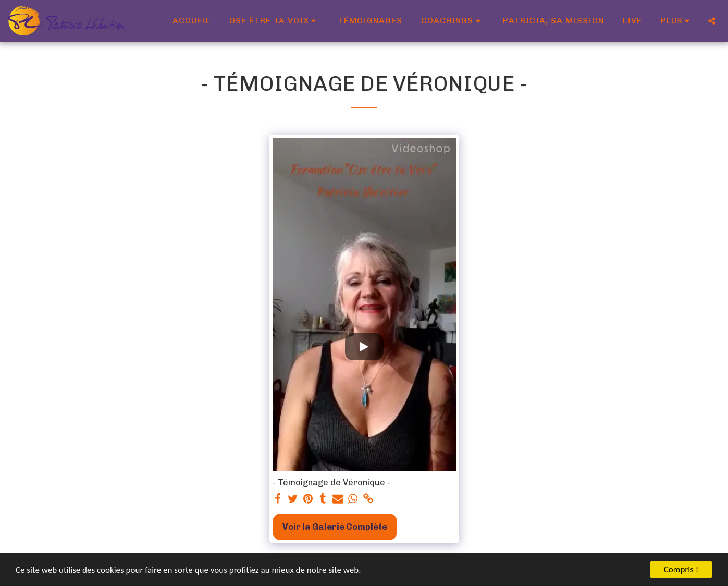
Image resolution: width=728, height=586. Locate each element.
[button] (275, 21)
